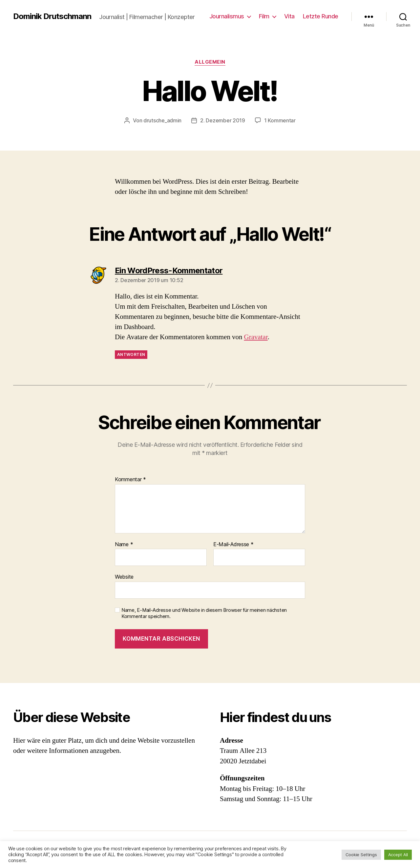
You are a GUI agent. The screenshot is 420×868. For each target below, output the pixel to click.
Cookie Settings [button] (361, 855)
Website (124, 577)
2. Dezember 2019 (223, 120)
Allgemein (210, 62)
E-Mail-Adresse (233, 545)
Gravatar (256, 337)
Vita (289, 16)
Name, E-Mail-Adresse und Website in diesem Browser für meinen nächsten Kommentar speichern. (204, 613)
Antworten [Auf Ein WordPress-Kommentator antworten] (131, 354)
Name (124, 545)
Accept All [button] (398, 855)
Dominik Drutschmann (52, 16)
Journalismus (227, 16)
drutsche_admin (162, 120)
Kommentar (130, 480)
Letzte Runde (321, 16)
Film (264, 16)
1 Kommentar (280, 120)
